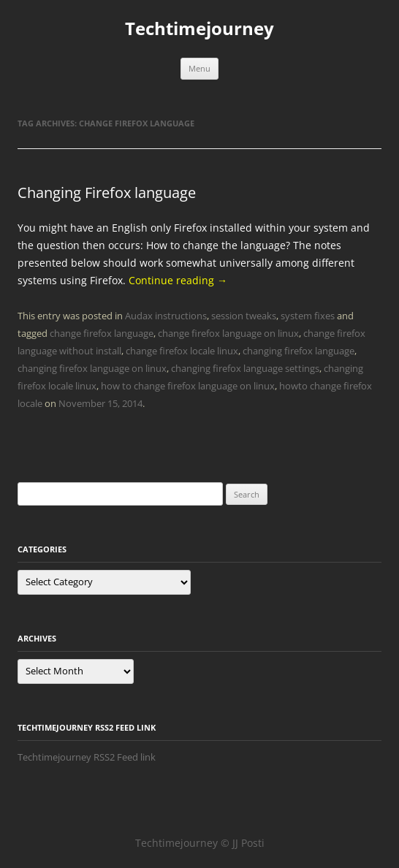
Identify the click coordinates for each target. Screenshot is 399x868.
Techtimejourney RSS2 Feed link (87, 757)
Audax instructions (166, 316)
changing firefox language (299, 351)
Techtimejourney (199, 29)
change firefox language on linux (228, 333)
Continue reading (178, 280)
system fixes (308, 316)
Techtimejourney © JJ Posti (200, 843)
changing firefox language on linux (92, 368)
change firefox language (102, 333)
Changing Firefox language (107, 193)
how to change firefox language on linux (188, 386)
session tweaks (244, 316)
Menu (199, 68)
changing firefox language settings (245, 368)
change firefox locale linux (182, 351)
